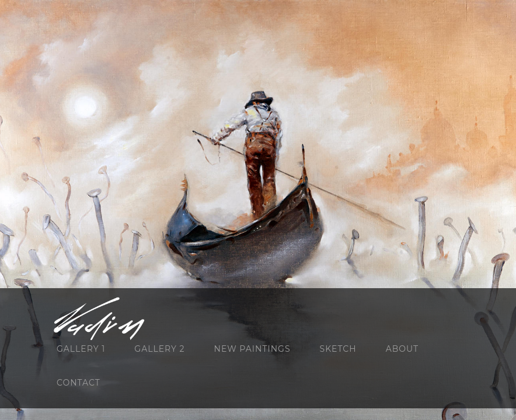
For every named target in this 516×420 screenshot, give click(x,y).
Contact (79, 383)
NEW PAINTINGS (252, 349)
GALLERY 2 (159, 349)
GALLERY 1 (81, 349)
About (402, 349)
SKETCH (338, 349)
